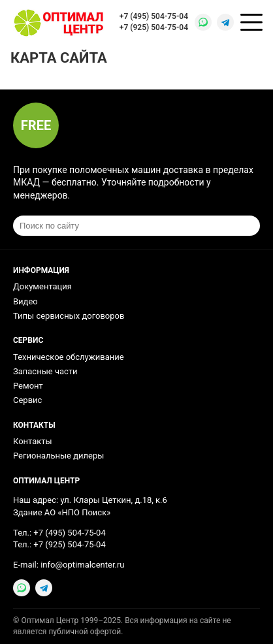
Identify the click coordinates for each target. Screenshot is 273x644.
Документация (42, 286)
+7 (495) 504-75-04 (154, 16)
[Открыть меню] (251, 22)
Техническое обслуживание (69, 357)
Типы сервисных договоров (69, 316)
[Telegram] (225, 22)
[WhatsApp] (203, 22)
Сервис (27, 400)
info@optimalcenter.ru (82, 565)
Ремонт (28, 386)
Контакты (33, 441)
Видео (25, 301)
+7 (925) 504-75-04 (154, 27)
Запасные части (45, 371)
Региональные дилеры (58, 456)
